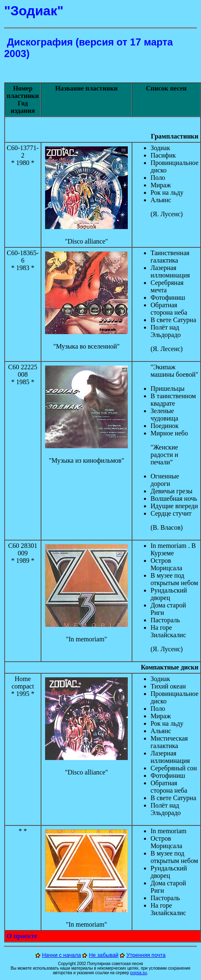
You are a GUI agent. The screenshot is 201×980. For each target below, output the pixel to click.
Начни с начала (61, 955)
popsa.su (139, 973)
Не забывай (104, 955)
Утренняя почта (146, 955)
